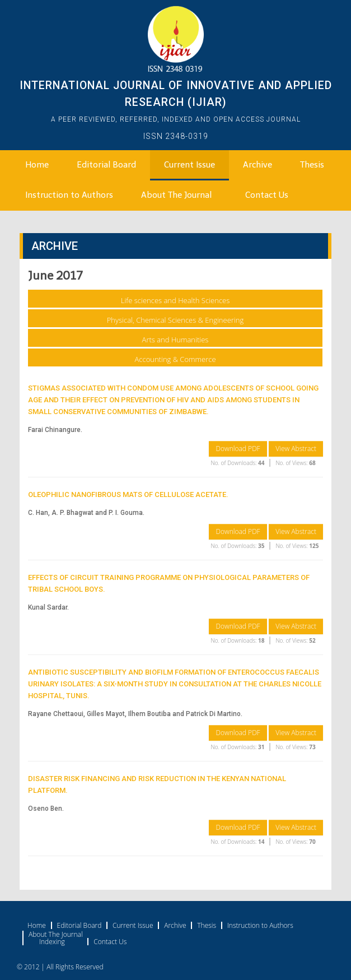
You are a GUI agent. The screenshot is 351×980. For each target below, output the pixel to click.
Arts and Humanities (175, 340)
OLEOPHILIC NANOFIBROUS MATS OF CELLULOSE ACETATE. (128, 494)
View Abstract (296, 449)
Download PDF (238, 449)
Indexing (52, 942)
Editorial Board (106, 165)
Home (37, 165)
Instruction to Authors (69, 195)
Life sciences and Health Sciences (175, 300)
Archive (258, 165)
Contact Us (267, 195)
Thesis (312, 165)
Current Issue (189, 165)
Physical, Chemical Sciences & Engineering (175, 320)
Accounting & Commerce (175, 359)
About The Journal (176, 195)
